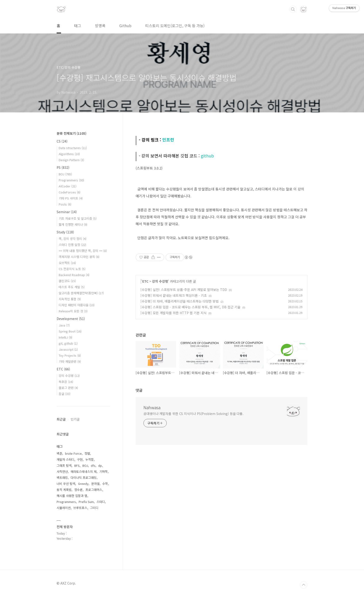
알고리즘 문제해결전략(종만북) (81, 293)
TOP (304, 585)
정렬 (87, 453)
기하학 (104, 472)
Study (65, 232)
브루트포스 (80, 508)
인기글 (75, 419)
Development (71, 319)
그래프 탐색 (64, 465)
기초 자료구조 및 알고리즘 (78, 218)
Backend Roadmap (74, 275)
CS (62, 141)
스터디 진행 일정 (72, 245)
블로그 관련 (68, 388)
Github (125, 26)
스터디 (101, 502)
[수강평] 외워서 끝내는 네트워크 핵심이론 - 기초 (174, 295)
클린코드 (67, 281)
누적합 (90, 459)
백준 (59, 453)
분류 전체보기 (71, 133)
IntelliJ (65, 337)
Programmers (71, 180)
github (207, 156)
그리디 (94, 508)
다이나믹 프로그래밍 (84, 478)
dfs (93, 465)
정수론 (78, 490)
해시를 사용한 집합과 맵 (72, 496)
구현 (80, 459)
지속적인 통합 (70, 299)
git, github (68, 343)
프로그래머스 (94, 490)
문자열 (95, 484)
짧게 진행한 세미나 (73, 224)
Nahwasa (152, 407)
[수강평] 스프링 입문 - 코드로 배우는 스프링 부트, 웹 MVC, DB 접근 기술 (190, 307)
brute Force (73, 453)
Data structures (73, 148)
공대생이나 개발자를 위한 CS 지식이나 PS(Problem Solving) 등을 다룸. (193, 414)
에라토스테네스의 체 (84, 472)
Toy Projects (70, 355)
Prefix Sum (86, 502)
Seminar (67, 212)
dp (100, 465)
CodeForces (70, 192)
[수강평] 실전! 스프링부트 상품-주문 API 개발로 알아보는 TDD (184, 290)
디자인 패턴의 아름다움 (77, 305)
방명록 (100, 26)
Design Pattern (71, 160)
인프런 (168, 140)
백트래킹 (62, 478)
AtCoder (68, 186)
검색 (293, 9)
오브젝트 (67, 263)
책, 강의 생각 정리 (73, 239)
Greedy (83, 484)
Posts (65, 204)
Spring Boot (70, 331)
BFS (77, 465)
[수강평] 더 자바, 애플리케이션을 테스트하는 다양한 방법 (180, 301)
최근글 (61, 419)
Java (64, 325)
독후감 (66, 382)
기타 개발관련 (70, 361)
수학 (105, 484)
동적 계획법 (64, 490)
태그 (78, 26)
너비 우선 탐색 (66, 484)
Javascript (68, 349)
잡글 (65, 394)
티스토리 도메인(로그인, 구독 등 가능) (175, 26)
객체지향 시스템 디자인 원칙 (79, 257)
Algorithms (69, 154)
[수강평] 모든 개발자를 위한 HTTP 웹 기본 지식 (174, 313)
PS (63, 167)
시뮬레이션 (64, 508)
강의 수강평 (160, 281)
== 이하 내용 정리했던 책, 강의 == (83, 251)
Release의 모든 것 (73, 311)
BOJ (65, 174)
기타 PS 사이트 (71, 198)
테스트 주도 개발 (72, 287)
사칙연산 (62, 472)
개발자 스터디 (65, 459)
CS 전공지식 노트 (72, 269)
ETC (145, 281)
